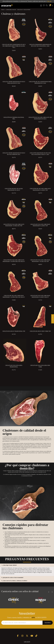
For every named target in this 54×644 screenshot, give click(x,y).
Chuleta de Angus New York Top (40, 331)
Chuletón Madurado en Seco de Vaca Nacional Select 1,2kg (40, 154)
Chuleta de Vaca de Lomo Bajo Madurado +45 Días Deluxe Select (14, 296)
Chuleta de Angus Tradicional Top (14, 331)
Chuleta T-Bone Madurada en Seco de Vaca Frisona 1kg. (14, 154)
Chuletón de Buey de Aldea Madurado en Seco (14, 189)
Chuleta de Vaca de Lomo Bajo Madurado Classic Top (40, 225)
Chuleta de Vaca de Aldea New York (40, 366)
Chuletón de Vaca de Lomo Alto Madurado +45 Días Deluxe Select (14, 261)
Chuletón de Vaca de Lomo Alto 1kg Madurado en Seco (40, 118)
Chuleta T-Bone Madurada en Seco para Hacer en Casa (14, 82)
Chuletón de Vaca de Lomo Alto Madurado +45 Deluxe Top (14, 225)
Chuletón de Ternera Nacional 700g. (14, 118)
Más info (49, 1)
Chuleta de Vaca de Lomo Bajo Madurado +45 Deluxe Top (40, 261)
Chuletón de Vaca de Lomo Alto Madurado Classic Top (40, 189)
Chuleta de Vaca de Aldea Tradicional (14, 366)
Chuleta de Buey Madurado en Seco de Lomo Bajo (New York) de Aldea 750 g (14, 46)
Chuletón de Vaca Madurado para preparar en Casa (40, 82)
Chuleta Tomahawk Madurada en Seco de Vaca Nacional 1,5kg (40, 45)
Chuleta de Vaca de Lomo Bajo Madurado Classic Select (40, 296)
